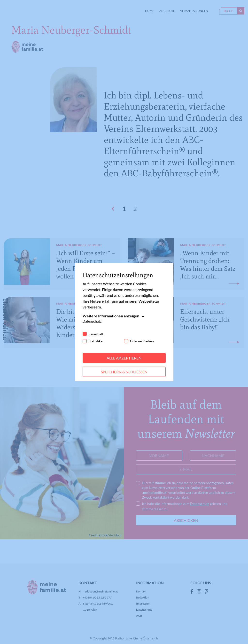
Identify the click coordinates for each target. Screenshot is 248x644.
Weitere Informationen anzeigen (111, 316)
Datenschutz (92, 321)
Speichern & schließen (124, 372)
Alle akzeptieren (124, 358)
